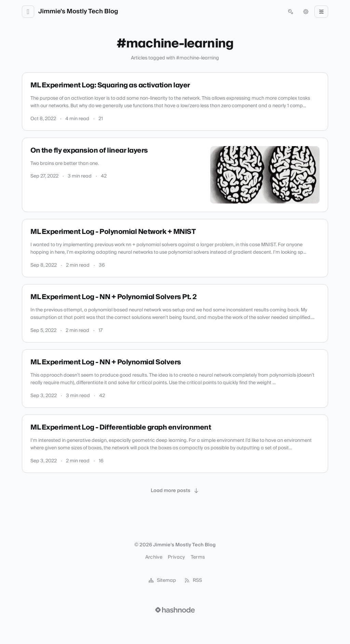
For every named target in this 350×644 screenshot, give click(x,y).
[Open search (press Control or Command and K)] (291, 12)
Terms (198, 557)
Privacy (176, 557)
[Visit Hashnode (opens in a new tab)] (175, 610)
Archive (154, 557)
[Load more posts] (175, 491)
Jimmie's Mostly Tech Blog (78, 12)
